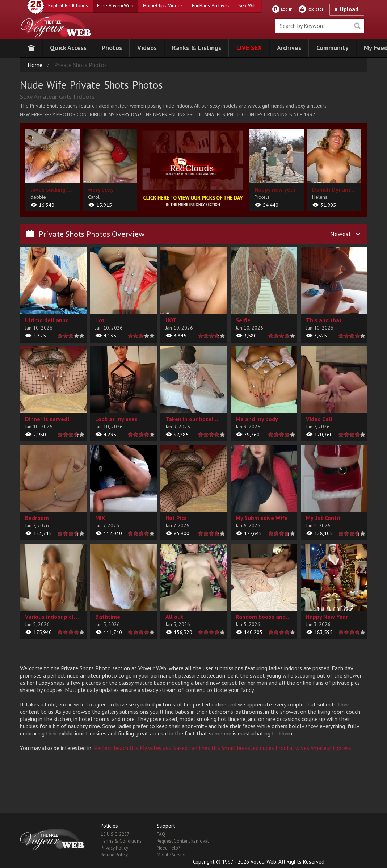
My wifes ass (155, 748)
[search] (320, 26)
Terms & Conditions (121, 841)
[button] (68, 48)
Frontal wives (292, 748)
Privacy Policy (114, 848)
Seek (357, 26)
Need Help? (168, 848)
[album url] (52, 170)
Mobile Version (172, 855)
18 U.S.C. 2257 (115, 834)
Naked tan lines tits (196, 748)
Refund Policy (114, 855)
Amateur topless (331, 748)
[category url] (193, 169)
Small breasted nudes (248, 748)
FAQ (161, 834)
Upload (349, 9)
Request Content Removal (183, 841)
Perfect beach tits (116, 748)
